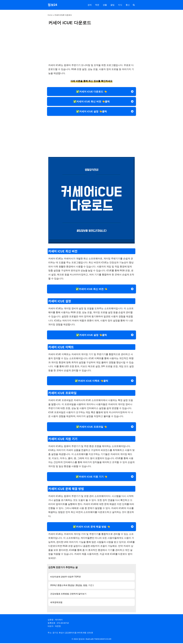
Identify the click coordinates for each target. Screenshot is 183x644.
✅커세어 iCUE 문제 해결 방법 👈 (91, 527)
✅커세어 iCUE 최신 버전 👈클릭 (91, 102)
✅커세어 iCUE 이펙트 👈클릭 (91, 381)
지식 (120, 5)
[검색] (134, 5)
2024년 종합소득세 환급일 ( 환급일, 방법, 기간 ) (72, 586)
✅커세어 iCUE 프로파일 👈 (92, 427)
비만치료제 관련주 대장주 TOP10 (65, 577)
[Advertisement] (91, 44)
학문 (97, 5)
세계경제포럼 (56, 603)
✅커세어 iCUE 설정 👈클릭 (92, 112)
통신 (128, 5)
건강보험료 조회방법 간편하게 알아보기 (68, 594)
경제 (90, 5)
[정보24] (52, 5)
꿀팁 (112, 5)
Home (50, 15)
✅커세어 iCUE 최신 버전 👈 (91, 289)
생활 (105, 5)
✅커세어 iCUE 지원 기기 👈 (91, 477)
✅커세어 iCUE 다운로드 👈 (92, 92)
